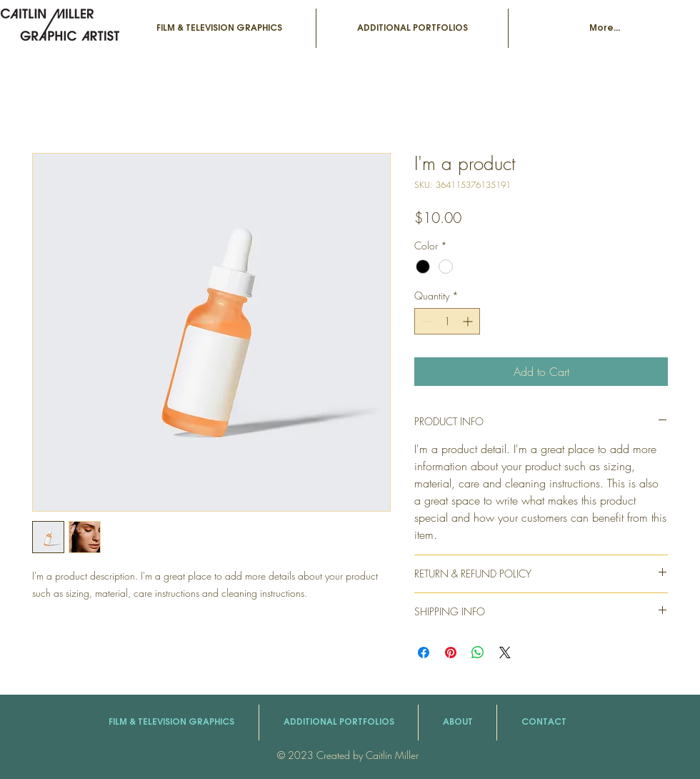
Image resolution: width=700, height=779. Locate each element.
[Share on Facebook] (424, 653)
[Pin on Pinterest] (451, 653)
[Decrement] (425, 321)
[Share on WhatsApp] (478, 653)
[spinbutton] (447, 321)
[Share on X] (505, 653)
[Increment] (469, 321)
